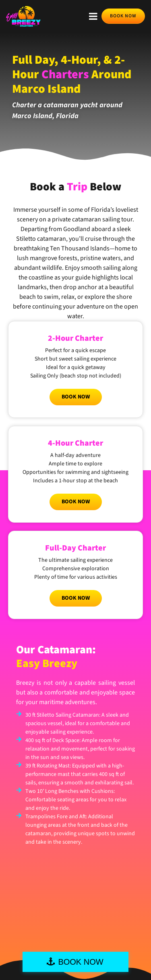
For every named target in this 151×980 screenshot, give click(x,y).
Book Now (76, 397)
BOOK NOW (81, 962)
